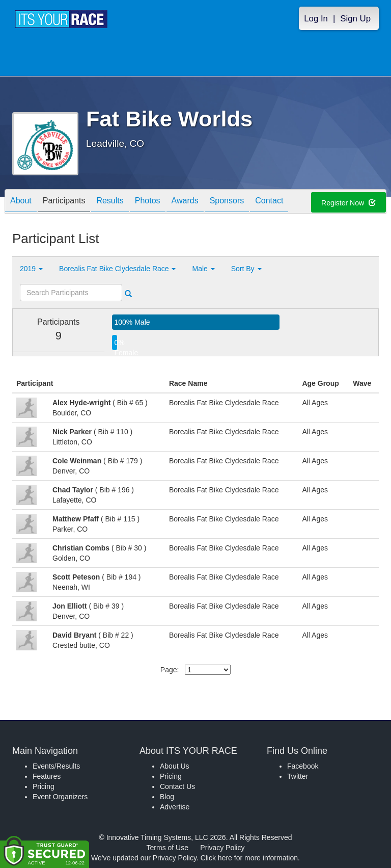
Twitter (298, 776)
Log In (316, 19)
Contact (269, 202)
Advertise (175, 807)
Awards (185, 202)
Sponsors (227, 202)
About (21, 202)
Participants (64, 202)
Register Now (348, 203)
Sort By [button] (246, 269)
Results (110, 202)
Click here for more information (249, 858)
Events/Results (56, 766)
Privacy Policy (222, 848)
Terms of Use (167, 848)
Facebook (303, 766)
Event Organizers (60, 797)
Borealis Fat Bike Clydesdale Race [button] (117, 269)
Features (47, 776)
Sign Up (355, 19)
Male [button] (203, 269)
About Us (175, 766)
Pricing (44, 786)
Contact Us (177, 786)
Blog (167, 797)
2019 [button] (31, 269)
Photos (148, 202)
